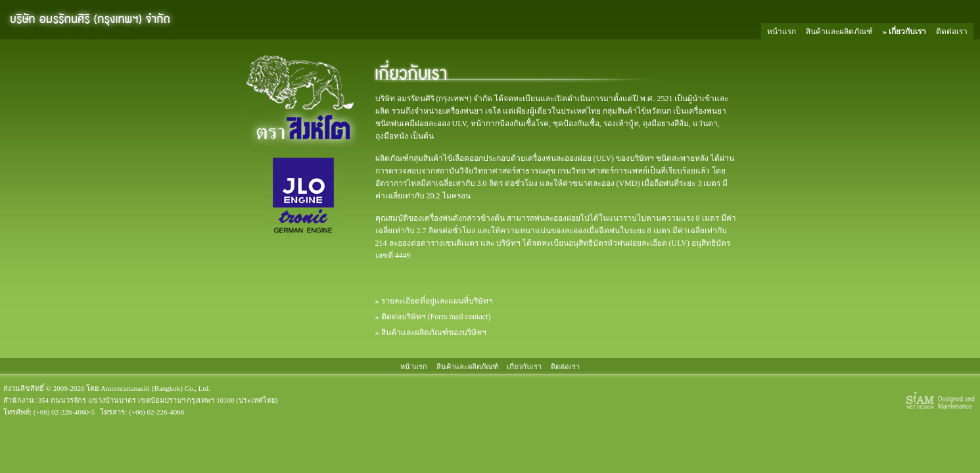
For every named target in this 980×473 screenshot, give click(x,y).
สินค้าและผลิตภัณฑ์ (839, 32)
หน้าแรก (782, 32)
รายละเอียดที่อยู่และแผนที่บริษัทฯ (437, 301)
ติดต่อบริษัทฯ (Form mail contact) (436, 317)
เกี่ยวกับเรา (907, 32)
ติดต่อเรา (952, 32)
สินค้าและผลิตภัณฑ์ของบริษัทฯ (434, 332)
